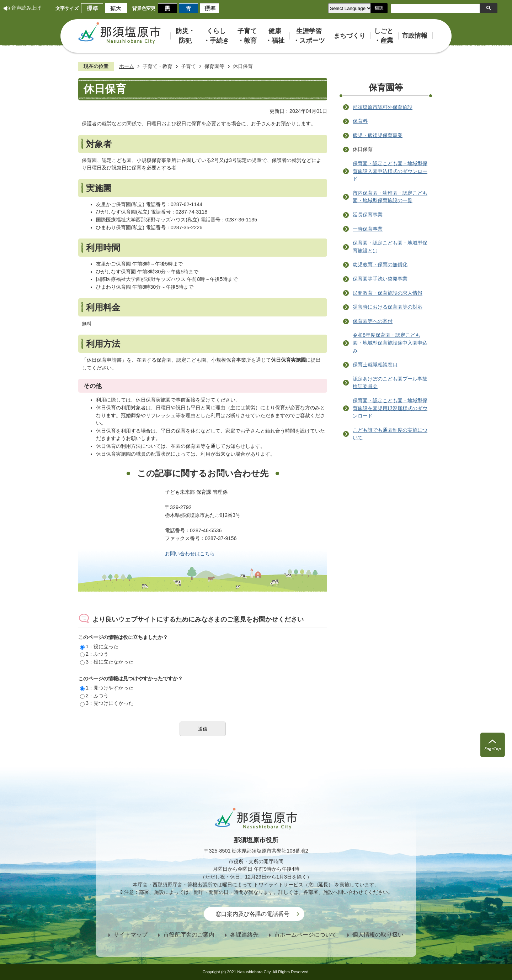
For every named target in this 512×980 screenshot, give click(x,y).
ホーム (127, 66)
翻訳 (379, 8)
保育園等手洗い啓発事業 (380, 279)
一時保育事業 (368, 229)
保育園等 (214, 66)
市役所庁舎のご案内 (189, 935)
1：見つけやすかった (107, 688)
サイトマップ (130, 935)
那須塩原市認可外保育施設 (383, 107)
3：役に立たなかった (107, 662)
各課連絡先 (244, 935)
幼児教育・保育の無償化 (380, 264)
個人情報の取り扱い (378, 935)
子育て (188, 66)
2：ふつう (94, 654)
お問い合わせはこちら (190, 554)
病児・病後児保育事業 (378, 135)
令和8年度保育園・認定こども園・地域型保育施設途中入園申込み (390, 343)
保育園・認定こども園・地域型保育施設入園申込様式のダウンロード (390, 171)
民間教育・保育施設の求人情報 (388, 293)
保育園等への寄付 (373, 321)
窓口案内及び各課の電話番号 (252, 914)
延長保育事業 (368, 215)
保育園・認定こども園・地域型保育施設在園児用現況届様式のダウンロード (390, 408)
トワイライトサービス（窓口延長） (293, 885)
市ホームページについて (305, 935)
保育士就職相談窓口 (375, 365)
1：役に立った (99, 646)
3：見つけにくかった (107, 703)
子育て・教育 (158, 66)
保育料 (360, 121)
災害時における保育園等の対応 (388, 307)
